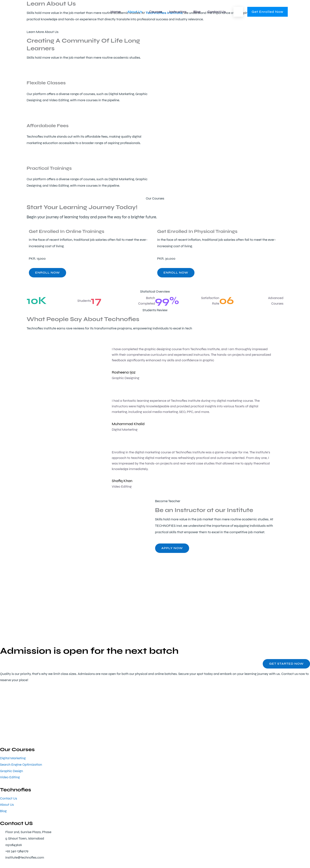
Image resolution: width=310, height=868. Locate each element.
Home (116, 12)
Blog (197, 12)
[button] (238, 12)
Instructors (178, 12)
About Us (135, 12)
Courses (156, 12)
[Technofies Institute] (52, 11)
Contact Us (217, 12)
